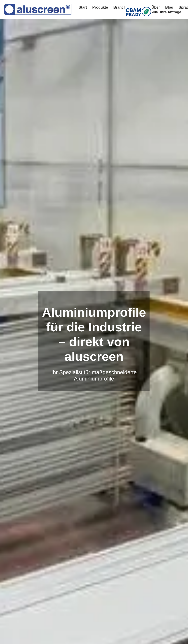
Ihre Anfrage (171, 12)
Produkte (100, 7)
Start (83, 7)
